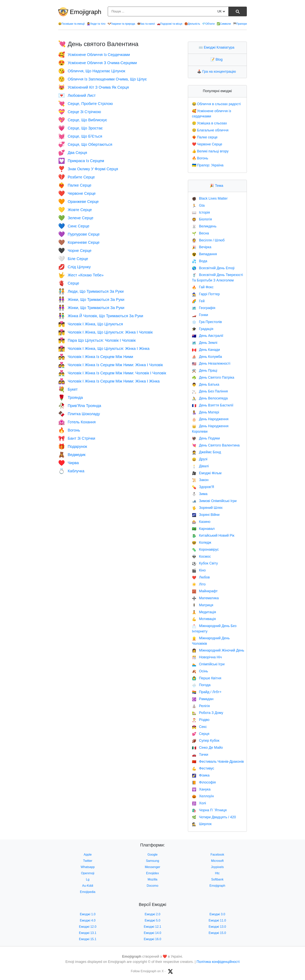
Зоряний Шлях (207, 508)
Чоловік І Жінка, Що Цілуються (91, 324)
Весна (200, 233)
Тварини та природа (121, 24)
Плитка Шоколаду (79, 414)
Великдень (204, 226)
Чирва (68, 463)
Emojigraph (86, 12)
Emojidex (152, 873)
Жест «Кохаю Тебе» (81, 275)
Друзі (200, 459)
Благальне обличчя (210, 130)
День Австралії (208, 336)
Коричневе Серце (79, 242)
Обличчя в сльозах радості (216, 104)
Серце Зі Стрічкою (80, 112)
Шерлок (202, 824)
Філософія (204, 782)
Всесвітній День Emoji (213, 268)
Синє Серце (74, 226)
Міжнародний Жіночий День (218, 650)
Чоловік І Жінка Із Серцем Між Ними (96, 357)
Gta (198, 205)
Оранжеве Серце (78, 202)
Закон (200, 480)
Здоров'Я (203, 487)
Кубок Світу (205, 563)
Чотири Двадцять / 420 (214, 817)
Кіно (199, 570)
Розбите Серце (76, 177)
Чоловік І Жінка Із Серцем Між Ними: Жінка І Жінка (109, 381)
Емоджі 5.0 (153, 920)
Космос (201, 556)
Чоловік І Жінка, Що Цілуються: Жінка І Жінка (104, 349)
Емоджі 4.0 (88, 920)
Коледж (202, 542)
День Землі (205, 343)
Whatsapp (88, 867)
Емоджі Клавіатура (217, 47)
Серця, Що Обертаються (85, 144)
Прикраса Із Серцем (81, 161)
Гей (198, 301)
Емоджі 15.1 (88, 939)
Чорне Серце (75, 251)
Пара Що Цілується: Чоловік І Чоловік (97, 340)
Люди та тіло (96, 24)
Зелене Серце (76, 218)
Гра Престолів (207, 322)
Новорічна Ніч (207, 657)
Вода (200, 261)
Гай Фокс (203, 287)
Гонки (200, 315)
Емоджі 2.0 (153, 914)
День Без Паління (210, 391)
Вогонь (69, 430)
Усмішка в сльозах (209, 123)
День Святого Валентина (216, 445)
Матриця (203, 605)
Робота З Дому (208, 713)
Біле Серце (73, 259)
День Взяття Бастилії (213, 405)
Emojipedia (88, 892)
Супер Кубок (206, 741)
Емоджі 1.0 (88, 914)
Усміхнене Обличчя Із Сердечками (94, 55)
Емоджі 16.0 (152, 939)
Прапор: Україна (208, 165)
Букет (68, 389)
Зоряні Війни (206, 515)
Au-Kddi (88, 886)
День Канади (206, 350)
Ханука (201, 789)
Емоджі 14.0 (152, 933)
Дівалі (200, 466)
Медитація (204, 612)
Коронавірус (205, 549)
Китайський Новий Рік (213, 535)
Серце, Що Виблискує (83, 120)
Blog (217, 59)
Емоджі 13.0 (217, 927)
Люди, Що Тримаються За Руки (91, 291)
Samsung (152, 861)
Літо (199, 584)
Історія (201, 212)
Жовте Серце (75, 210)
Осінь (200, 671)
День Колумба (207, 357)
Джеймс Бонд (206, 452)
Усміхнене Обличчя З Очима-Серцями (98, 63)
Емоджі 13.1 (88, 933)
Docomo (152, 886)
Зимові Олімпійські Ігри (214, 501)
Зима (200, 494)
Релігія (201, 706)
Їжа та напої (146, 24)
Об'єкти (208, 24)
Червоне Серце (77, 193)
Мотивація (204, 619)
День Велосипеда (210, 398)
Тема (217, 186)
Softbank (217, 879)
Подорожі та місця (170, 24)
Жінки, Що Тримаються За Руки (91, 300)
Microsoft (217, 861)
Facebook (217, 855)
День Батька (206, 384)
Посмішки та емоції (71, 24)
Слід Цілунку (74, 267)
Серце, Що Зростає (80, 128)
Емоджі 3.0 (217, 914)
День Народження (210, 419)
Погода (201, 685)
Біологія (202, 219)
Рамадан (203, 699)
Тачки (200, 755)
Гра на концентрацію (217, 72)
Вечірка (202, 247)
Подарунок (73, 446)
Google (152, 855)
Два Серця (73, 153)
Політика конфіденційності (218, 962)
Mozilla (152, 879)
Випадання (204, 254)
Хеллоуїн (203, 796)
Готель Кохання (77, 422)
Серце (69, 283)
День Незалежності (211, 363)
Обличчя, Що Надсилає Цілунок (92, 71)
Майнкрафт (205, 591)
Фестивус (203, 768)
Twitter (88, 861)
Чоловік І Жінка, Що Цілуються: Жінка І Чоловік (105, 332)
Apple (88, 855)
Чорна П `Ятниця (209, 810)
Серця (201, 734)
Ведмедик (72, 455)
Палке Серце (75, 185)
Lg (88, 879)
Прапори (240, 24)
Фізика (201, 775)
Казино (201, 522)
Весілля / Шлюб (208, 240)
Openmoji (88, 873)
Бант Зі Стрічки (77, 438)
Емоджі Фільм (207, 473)
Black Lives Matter (210, 198)
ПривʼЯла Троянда (80, 406)
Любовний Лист (77, 95)
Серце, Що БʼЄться (80, 136)
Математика (205, 598)
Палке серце (205, 137)
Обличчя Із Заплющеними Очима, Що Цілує (103, 79)
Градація (203, 329)
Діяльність (192, 24)
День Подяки (206, 438)
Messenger (152, 867)
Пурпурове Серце (79, 234)
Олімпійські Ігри (208, 664)
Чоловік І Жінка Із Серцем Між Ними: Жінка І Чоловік (110, 365)
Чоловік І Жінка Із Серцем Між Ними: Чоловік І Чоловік (112, 373)
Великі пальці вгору (210, 151)
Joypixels (217, 867)
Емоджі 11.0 (217, 920)
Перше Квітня (207, 678)
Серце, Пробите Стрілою (85, 104)
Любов (201, 577)
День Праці (205, 370)
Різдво (201, 720)
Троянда (71, 397)
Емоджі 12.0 (88, 927)
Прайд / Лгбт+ (207, 692)
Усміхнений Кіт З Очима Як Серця (93, 87)
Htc (217, 873)
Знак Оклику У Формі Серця (88, 169)
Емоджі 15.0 (217, 933)
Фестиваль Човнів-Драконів (218, 762)
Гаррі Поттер (206, 294)
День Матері (206, 412)
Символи (224, 24)
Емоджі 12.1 (152, 927)
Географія (204, 308)
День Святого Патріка (213, 377)
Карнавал (203, 529)
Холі (199, 803)
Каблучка (71, 471)
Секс (199, 727)
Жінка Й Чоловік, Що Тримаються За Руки (101, 316)
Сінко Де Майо (207, 748)
